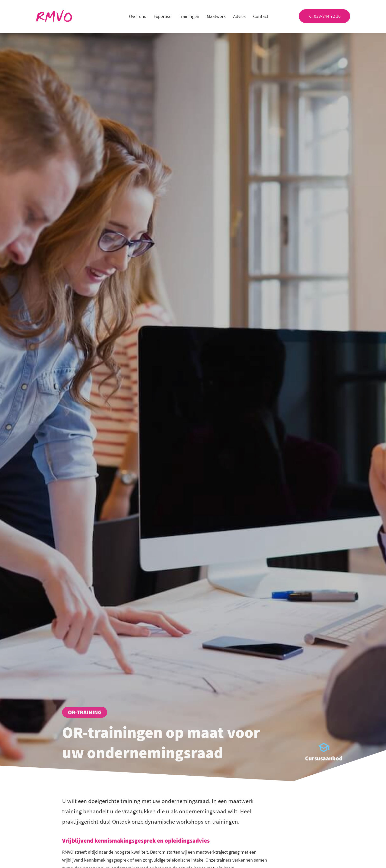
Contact (261, 16)
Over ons (138, 16)
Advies (239, 16)
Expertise (162, 16)
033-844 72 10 (324, 16)
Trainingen (189, 16)
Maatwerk (216, 16)
